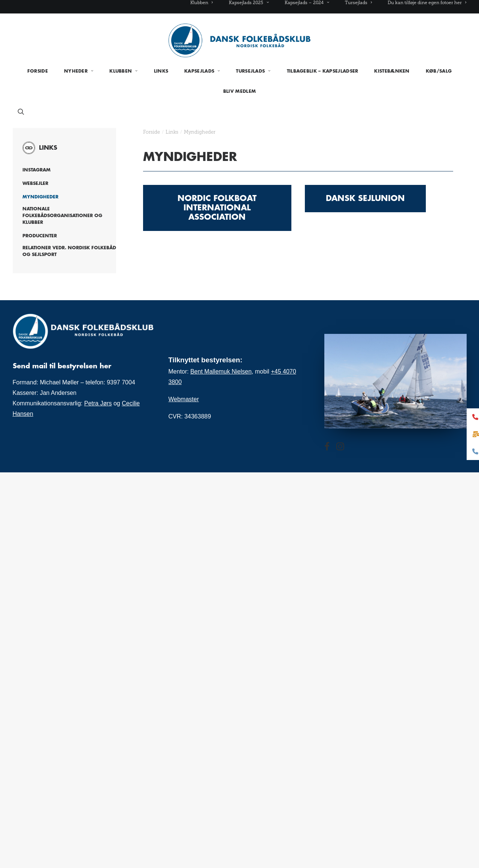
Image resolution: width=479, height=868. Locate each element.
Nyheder (79, 71)
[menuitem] (205, 3)
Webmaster (184, 399)
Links (161, 71)
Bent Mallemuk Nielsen (221, 371)
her (105, 366)
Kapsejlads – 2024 (307, 3)
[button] (21, 112)
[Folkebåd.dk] (240, 40)
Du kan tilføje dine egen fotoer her (427, 3)
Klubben (201, 3)
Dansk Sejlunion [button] (365, 199)
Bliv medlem (239, 91)
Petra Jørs (98, 403)
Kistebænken (392, 71)
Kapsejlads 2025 (249, 3)
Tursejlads (358, 3)
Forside (38, 71)
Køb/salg (439, 71)
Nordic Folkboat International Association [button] (218, 208)
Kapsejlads (202, 71)
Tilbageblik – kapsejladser (323, 71)
